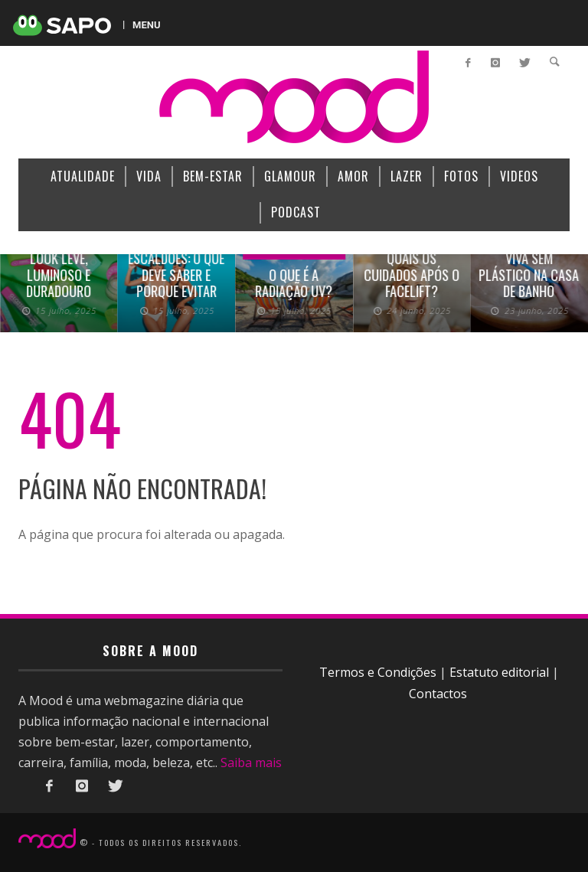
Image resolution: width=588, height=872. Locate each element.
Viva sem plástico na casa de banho (529, 274)
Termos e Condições (378, 672)
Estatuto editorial (499, 672)
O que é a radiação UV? (294, 283)
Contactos (438, 694)
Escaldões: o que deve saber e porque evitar (176, 274)
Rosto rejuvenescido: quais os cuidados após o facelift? (412, 258)
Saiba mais (251, 763)
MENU (146, 24)
